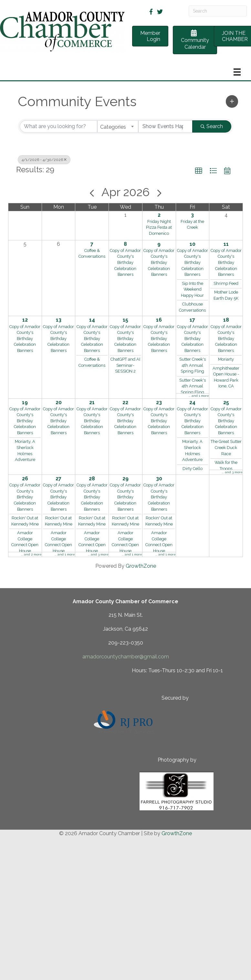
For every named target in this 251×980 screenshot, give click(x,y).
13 (59, 320)
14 (92, 320)
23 (159, 402)
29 (125, 479)
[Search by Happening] (166, 126)
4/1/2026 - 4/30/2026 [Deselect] (44, 160)
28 (92, 479)
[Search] (218, 11)
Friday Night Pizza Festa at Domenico (159, 227)
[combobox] (118, 126)
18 (226, 320)
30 (159, 479)
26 (25, 479)
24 (192, 402)
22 (125, 402)
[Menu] (237, 72)
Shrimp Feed (226, 283)
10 (193, 244)
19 (25, 402)
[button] (232, 101)
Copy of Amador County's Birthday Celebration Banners (125, 262)
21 (92, 402)
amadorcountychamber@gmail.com (126, 657)
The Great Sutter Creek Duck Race (226, 447)
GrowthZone (141, 566)
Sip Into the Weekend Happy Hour (192, 289)
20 (59, 402)
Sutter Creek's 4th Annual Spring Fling (193, 365)
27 (58, 479)
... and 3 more (232, 472)
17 (192, 320)
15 (125, 320)
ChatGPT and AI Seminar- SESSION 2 (125, 365)
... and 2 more (31, 554)
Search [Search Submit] (212, 126)
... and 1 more (199, 396)
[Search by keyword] (58, 126)
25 (226, 402)
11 (226, 244)
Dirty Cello (193, 469)
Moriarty (226, 359)
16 (159, 320)
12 (25, 320)
